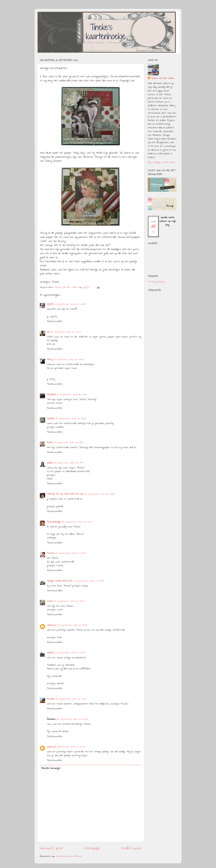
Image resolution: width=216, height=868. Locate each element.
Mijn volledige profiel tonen (161, 162)
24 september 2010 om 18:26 (69, 601)
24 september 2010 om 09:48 (99, 494)
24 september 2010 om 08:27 (71, 419)
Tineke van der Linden (162, 78)
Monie (50, 443)
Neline (50, 463)
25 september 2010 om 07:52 (72, 719)
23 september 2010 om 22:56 (70, 304)
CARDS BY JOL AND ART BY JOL (65, 494)
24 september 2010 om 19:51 (70, 653)
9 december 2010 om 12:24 (71, 747)
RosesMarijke (54, 522)
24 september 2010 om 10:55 (70, 553)
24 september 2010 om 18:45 (72, 625)
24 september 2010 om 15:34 (89, 581)
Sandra (51, 419)
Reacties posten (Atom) (69, 856)
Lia (48, 332)
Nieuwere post (51, 848)
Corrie (50, 601)
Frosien (51, 699)
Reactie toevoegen (51, 768)
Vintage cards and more (60, 581)
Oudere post (131, 848)
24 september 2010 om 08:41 (69, 443)
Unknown (52, 625)
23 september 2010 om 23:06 (69, 360)
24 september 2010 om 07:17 (72, 395)
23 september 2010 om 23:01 (66, 332)
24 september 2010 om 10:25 (77, 522)
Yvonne (51, 553)
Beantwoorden (55, 321)
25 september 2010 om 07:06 (71, 699)
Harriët (50, 653)
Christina (51, 395)
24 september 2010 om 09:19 (69, 463)
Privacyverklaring (156, 282)
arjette (50, 304)
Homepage (92, 848)
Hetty (50, 360)
